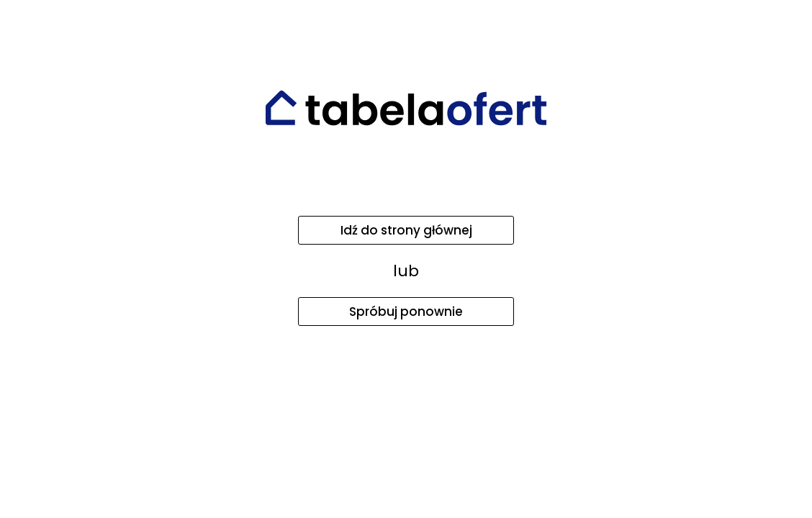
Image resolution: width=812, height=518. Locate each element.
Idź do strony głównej (406, 230)
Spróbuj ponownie (406, 312)
